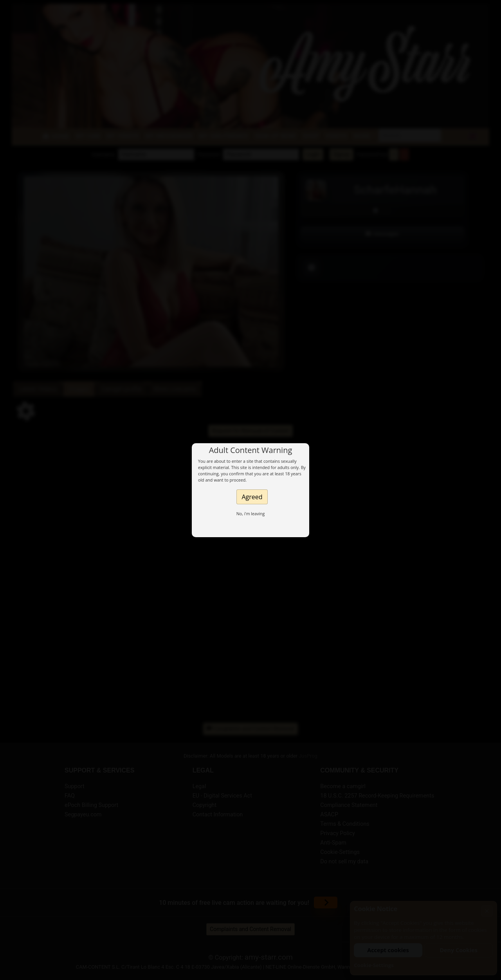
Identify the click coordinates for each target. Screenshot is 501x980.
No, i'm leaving (251, 514)
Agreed (252, 497)
